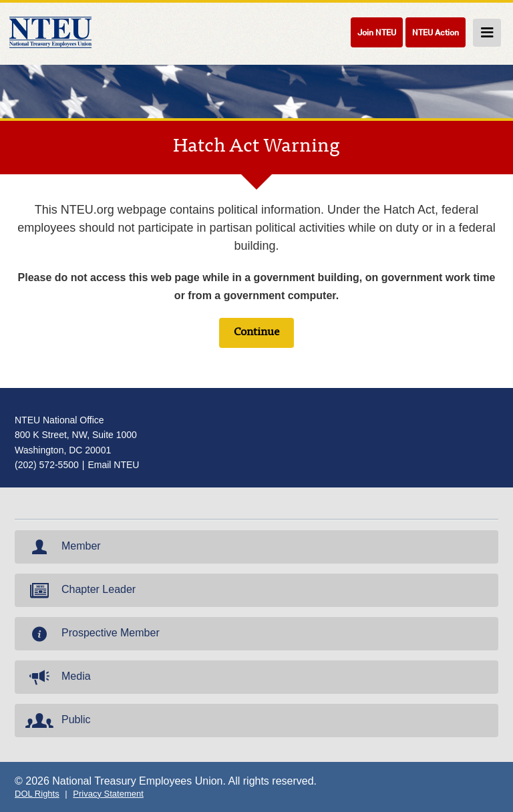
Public (57, 721)
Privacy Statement (108, 794)
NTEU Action (436, 32)
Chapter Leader (79, 590)
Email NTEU (113, 465)
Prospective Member (91, 634)
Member (62, 547)
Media (57, 677)
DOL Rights (37, 794)
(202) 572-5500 (47, 465)
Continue (256, 333)
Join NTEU (377, 32)
